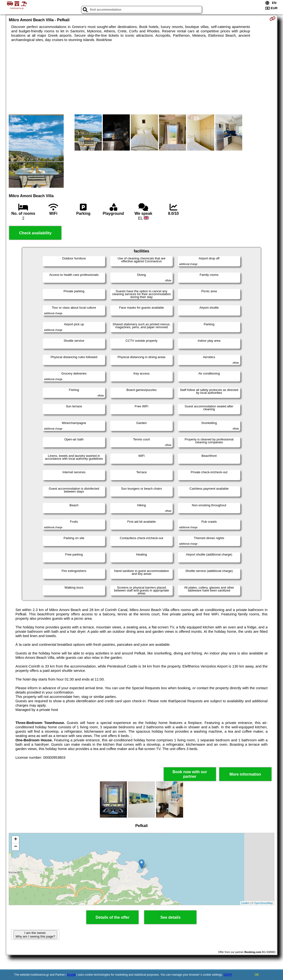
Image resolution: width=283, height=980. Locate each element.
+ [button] (16, 840)
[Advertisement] (141, 78)
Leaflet (245, 903)
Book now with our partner (190, 774)
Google (71, 975)
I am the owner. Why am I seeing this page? (35, 935)
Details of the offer (112, 917)
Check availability (35, 233)
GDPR (228, 975)
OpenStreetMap (263, 903)
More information (245, 774)
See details (171, 917)
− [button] (16, 847)
